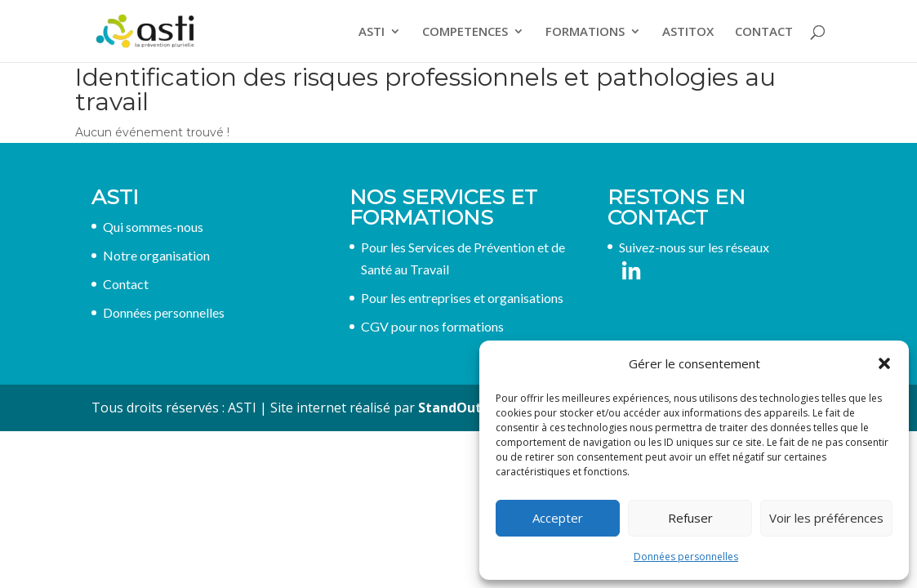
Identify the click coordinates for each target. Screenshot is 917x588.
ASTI (372, 32)
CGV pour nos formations (432, 326)
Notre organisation (156, 255)
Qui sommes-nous (153, 227)
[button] (884, 363)
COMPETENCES (465, 32)
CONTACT (764, 32)
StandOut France (473, 408)
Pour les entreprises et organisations (462, 298)
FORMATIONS (585, 32)
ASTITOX (688, 32)
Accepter (558, 518)
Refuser (690, 518)
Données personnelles (686, 557)
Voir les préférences (826, 518)
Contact (126, 284)
